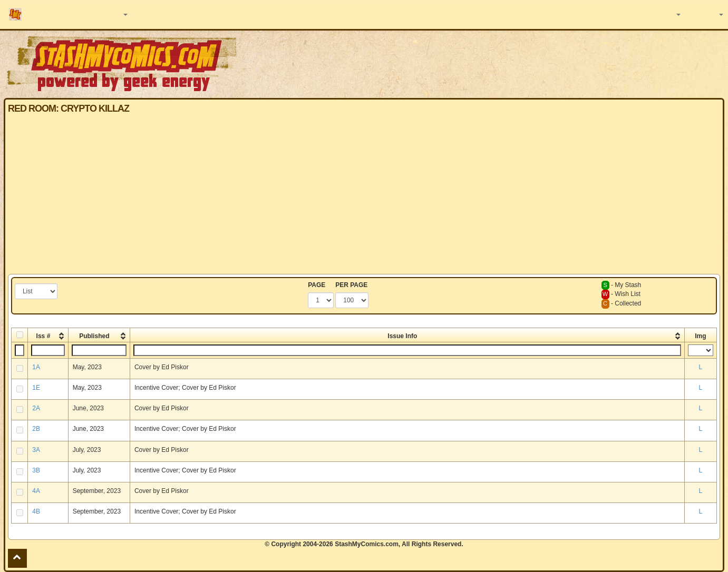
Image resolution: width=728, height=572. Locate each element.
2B (36, 429)
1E (36, 388)
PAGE (317, 285)
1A (36, 367)
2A (36, 408)
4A (36, 491)
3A (36, 450)
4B (36, 511)
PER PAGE (351, 285)
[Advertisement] (364, 195)
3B (36, 470)
